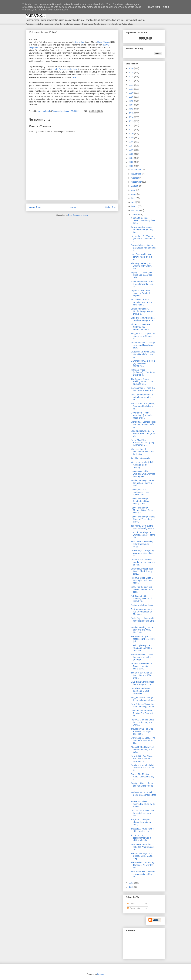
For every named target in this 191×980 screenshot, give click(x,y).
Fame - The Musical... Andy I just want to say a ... (142, 777)
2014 (132, 117)
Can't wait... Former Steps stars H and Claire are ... (143, 354)
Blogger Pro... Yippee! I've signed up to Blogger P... (143, 336)
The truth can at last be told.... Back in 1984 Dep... (142, 675)
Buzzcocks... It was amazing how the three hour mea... (143, 302)
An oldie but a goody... (141, 458)
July (133, 190)
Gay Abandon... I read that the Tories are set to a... (143, 389)
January (135, 214)
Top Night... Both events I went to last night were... (143, 527)
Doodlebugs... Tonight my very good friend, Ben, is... (143, 553)
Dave (100, 42)
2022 (132, 85)
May (134, 198)
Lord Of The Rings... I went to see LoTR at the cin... (143, 535)
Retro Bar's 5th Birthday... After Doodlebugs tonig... (143, 544)
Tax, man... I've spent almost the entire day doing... (142, 822)
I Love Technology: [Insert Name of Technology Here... (143, 519)
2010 (132, 134)
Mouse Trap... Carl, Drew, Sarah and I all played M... (143, 406)
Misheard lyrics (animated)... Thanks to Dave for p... (143, 372)
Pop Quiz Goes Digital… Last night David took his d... (142, 580)
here (74, 77)
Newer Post (35, 207)
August (135, 186)
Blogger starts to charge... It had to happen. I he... (143, 699)
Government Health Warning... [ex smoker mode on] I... (142, 415)
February (136, 210)
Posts (131, 904)
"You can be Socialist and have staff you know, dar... (143, 813)
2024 (132, 77)
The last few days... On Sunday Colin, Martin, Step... (142, 856)
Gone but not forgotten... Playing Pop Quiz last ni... (142, 713)
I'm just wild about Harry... (143, 605)
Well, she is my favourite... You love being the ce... (143, 319)
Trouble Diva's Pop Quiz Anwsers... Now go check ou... (142, 731)
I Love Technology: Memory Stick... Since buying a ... (142, 510)
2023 (132, 81)
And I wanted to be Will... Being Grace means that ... (143, 795)
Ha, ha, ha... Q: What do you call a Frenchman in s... (143, 239)
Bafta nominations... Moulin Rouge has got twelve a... (142, 311)
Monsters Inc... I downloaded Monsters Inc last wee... (142, 452)
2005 (132, 154)
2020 (132, 93)
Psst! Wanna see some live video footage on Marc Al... (142, 612)
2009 (132, 138)
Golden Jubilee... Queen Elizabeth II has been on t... (143, 248)
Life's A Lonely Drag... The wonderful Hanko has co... (143, 740)
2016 (132, 109)
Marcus (106, 42)
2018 (132, 101)
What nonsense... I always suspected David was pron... (143, 345)
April (134, 202)
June (134, 194)
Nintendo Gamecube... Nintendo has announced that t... (141, 327)
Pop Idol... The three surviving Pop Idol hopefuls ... (140, 293)
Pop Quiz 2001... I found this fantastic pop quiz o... (142, 786)
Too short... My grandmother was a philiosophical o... (141, 838)
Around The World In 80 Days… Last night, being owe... (142, 666)
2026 (132, 68)
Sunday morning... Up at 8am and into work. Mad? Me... (142, 630)
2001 (132, 883)
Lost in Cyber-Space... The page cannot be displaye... (141, 648)
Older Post (111, 207)
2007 (132, 146)
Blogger (101, 974)
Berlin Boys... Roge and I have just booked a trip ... (143, 621)
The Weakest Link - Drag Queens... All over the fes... (142, 865)
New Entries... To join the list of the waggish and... (143, 705)
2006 (132, 150)
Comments (134, 908)
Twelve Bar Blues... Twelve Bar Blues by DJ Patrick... (143, 804)
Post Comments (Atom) (78, 215)
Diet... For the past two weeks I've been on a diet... (142, 589)
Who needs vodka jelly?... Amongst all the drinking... (143, 465)
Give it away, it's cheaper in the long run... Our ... (143, 683)
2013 (132, 121)
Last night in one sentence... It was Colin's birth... (140, 492)
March (135, 206)
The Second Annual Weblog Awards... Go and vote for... (142, 382)
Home (73, 207)
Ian (83, 42)
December (136, 170)
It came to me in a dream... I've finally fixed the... (143, 220)
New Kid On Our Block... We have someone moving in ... (142, 759)
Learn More (154, 7)
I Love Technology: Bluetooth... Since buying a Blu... (140, 501)
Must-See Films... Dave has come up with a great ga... (142, 657)
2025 (132, 72)
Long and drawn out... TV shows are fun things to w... (143, 433)
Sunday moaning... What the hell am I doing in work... (142, 483)
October (135, 178)
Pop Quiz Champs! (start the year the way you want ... (142, 722)
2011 (132, 129)
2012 (132, 125)
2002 (132, 166)
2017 (132, 105)
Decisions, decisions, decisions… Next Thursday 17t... (141, 691)
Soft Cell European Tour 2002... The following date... (142, 571)
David (78, 42)
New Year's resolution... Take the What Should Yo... (142, 847)
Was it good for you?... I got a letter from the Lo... (142, 397)
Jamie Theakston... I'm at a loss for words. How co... (143, 284)
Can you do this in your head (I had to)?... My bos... (142, 230)
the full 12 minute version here (64, 69)
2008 (132, 142)
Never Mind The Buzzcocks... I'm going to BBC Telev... (142, 443)
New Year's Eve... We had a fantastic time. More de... (143, 874)
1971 (132, 887)
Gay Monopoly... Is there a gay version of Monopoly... (143, 363)
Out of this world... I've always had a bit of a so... (142, 257)
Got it (166, 7)
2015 (132, 113)
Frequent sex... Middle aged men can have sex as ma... (143, 562)
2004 (132, 158)
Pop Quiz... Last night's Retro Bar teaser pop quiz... (142, 275)
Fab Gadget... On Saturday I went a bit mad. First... (142, 599)
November (136, 174)
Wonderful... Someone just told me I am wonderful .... (143, 424)
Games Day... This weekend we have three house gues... (143, 474)
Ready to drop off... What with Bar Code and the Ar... (142, 768)
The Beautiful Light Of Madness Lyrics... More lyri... (143, 639)
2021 (132, 89)
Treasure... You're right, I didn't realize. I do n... (142, 830)
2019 (132, 97)
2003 (132, 162)
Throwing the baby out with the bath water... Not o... (142, 266)
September (137, 182)
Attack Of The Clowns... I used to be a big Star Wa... (142, 750)
